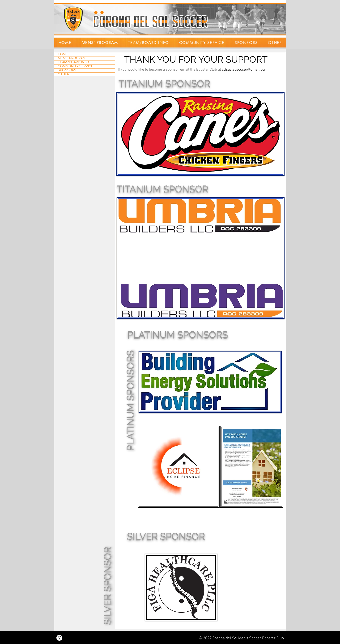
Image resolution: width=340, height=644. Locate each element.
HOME (63, 54)
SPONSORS (67, 70)
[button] (100, 43)
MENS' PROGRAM (72, 58)
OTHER (64, 74)
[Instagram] (59, 638)
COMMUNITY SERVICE (76, 66)
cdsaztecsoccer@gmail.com (245, 70)
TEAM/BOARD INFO (73, 62)
